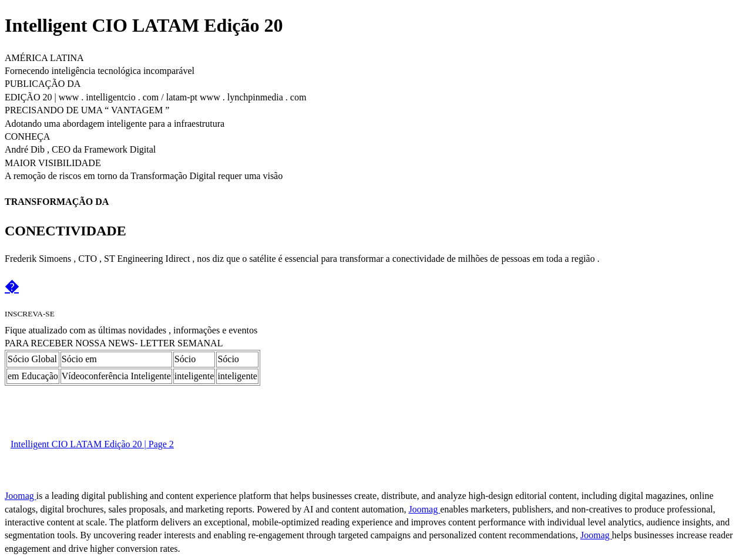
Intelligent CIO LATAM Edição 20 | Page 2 (92, 444)
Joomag (21, 496)
